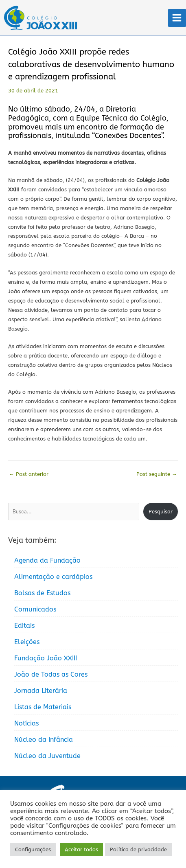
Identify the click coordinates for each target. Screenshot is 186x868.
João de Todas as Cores (51, 674)
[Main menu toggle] (177, 18)
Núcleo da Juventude (47, 756)
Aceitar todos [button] (81, 849)
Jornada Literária (41, 691)
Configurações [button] (33, 849)
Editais (24, 626)
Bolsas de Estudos (42, 593)
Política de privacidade (138, 849)
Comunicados (35, 609)
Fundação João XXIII (46, 658)
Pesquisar (161, 512)
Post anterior (29, 474)
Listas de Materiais (43, 707)
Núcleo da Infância (44, 740)
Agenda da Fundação (47, 560)
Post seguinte (157, 474)
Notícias (26, 723)
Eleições (27, 642)
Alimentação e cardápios (53, 577)
